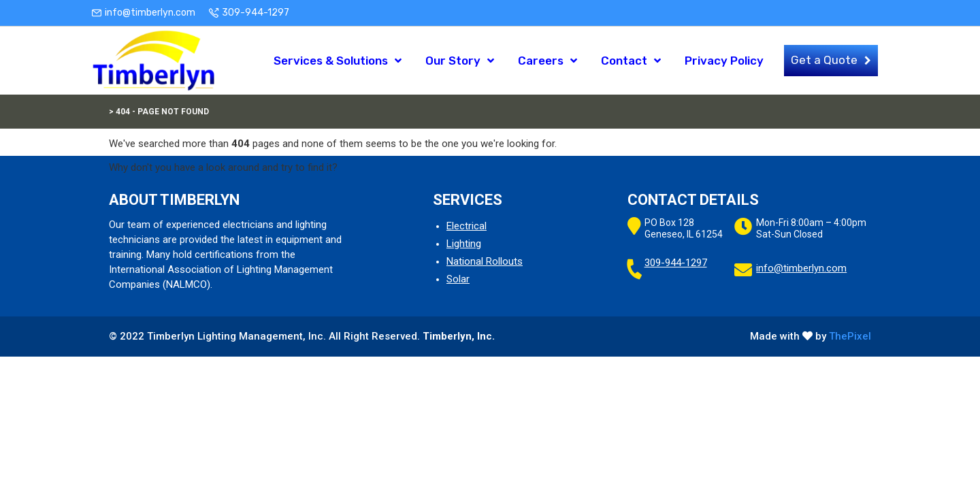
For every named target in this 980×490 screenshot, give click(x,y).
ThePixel (850, 336)
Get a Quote (824, 60)
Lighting (464, 244)
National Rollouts (485, 261)
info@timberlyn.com (150, 13)
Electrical (467, 226)
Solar (458, 279)
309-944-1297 (256, 13)
